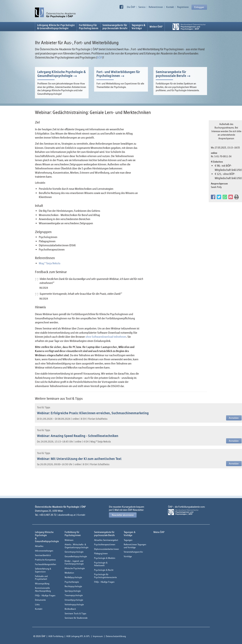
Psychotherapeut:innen (105, 544)
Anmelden (234, 418)
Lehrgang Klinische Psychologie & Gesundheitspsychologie (56, 27)
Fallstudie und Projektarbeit (41, 578)
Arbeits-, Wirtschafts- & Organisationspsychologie (77, 546)
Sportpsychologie (73, 591)
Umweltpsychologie (74, 600)
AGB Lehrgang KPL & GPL (78, 636)
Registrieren (183, 7)
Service (142, 7)
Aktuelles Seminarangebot (106, 540)
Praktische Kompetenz (45, 560)
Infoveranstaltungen (44, 551)
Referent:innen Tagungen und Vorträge (135, 546)
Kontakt (170, 7)
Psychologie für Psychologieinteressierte (105, 576)
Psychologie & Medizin (105, 558)
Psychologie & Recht (104, 570)
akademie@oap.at (67, 515)
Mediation (69, 573)
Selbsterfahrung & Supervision (43, 570)
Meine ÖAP (156, 27)
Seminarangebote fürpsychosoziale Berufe (115, 27)
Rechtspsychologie (73, 586)
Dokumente (40, 600)
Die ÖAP (131, 7)
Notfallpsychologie (73, 577)
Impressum (98, 636)
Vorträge (128, 556)
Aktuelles (39, 546)
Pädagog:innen (101, 553)
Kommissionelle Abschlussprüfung (43, 589)
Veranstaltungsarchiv (133, 552)
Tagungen (128, 540)
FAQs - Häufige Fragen (45, 595)
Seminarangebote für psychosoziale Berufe (171, 74)
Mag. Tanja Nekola (50, 263)
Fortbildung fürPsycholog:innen (89, 27)
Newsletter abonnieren (123, 515)
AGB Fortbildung (56, 636)
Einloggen (199, 7)
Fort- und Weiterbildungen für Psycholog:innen (118, 74)
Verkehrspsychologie (74, 604)
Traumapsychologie (74, 595)
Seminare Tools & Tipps (75, 613)
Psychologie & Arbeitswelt (101, 564)
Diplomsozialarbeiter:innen (106, 549)
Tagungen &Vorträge (139, 27)
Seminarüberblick (43, 555)
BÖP (100, 57)
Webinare (69, 540)
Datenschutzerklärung (116, 636)
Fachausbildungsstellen (45, 564)
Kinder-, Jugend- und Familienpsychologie (74, 562)
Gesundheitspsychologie (76, 556)
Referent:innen (156, 7)
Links (37, 604)
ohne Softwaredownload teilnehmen (106, 337)
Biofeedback (70, 609)
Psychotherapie (72, 582)
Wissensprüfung (42, 584)
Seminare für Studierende (76, 618)
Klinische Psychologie (75, 568)
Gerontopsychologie (74, 552)
